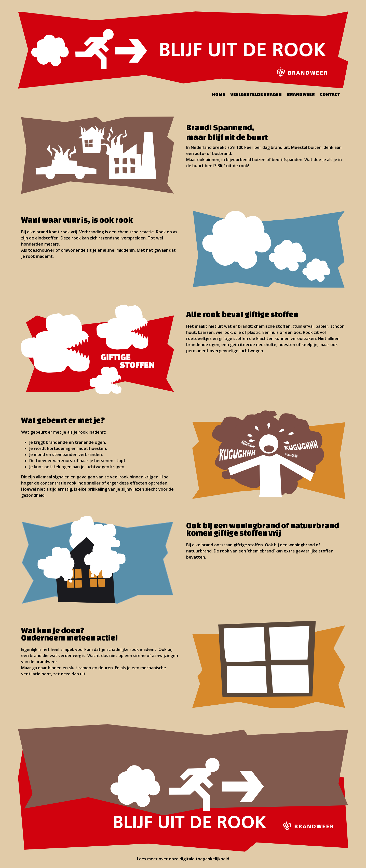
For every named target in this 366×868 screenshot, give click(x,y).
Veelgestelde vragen (256, 94)
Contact (330, 94)
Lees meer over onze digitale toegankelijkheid (183, 859)
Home (219, 94)
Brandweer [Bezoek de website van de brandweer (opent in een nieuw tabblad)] (301, 94)
